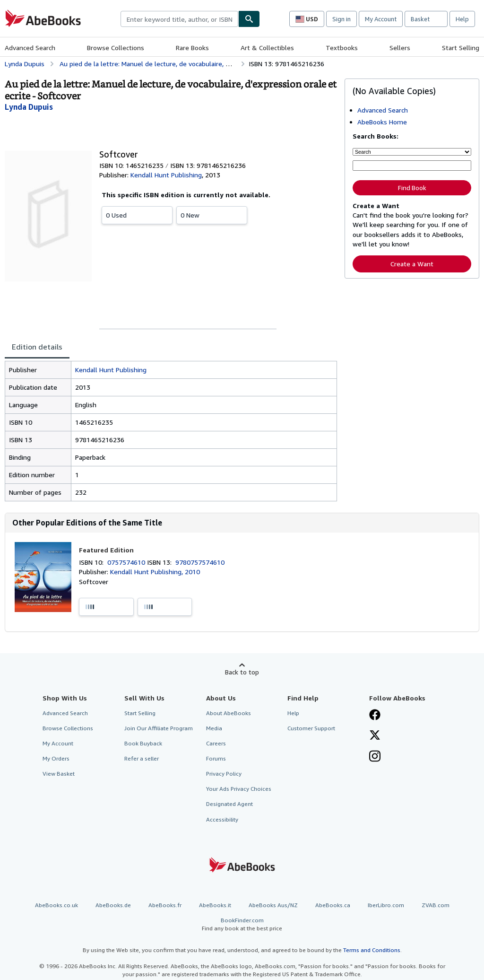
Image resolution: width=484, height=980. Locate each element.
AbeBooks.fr (165, 905)
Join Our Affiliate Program (159, 728)
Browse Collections (116, 48)
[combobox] (179, 19)
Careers (216, 743)
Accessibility (222, 819)
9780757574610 (200, 562)
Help (462, 19)
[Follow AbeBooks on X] (375, 736)
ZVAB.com (436, 905)
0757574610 (127, 562)
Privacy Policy (224, 774)
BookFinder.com (242, 924)
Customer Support (311, 728)
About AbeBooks (229, 713)
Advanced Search (30, 48)
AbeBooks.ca (333, 905)
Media (214, 728)
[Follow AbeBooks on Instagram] (375, 757)
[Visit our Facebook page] (375, 716)
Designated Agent (229, 804)
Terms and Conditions (372, 950)
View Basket (59, 774)
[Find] (249, 19)
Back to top (242, 672)
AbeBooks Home (382, 122)
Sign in (341, 19)
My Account (381, 19)
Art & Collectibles (267, 48)
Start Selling (461, 48)
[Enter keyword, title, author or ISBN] (412, 166)
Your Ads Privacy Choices (239, 789)
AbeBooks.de (113, 905)
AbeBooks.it (215, 905)
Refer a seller (142, 758)
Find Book (412, 188)
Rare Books (192, 48)
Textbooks (342, 48)
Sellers (400, 48)
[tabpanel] (171, 431)
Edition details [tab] (37, 347)
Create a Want (412, 264)
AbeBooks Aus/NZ (273, 905)
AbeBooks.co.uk (56, 905)
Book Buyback (143, 743)
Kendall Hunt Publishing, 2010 (155, 572)
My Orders (56, 758)
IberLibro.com (386, 905)
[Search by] (412, 152)
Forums (216, 758)
